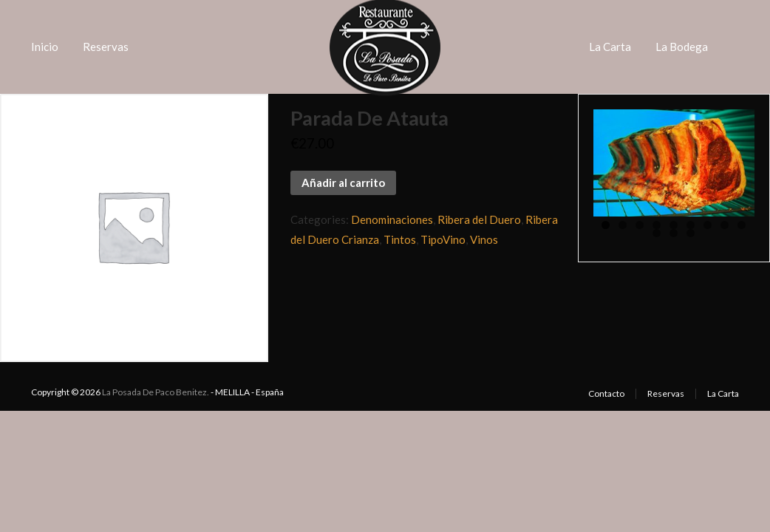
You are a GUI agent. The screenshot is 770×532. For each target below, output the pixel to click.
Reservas (106, 47)
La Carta (610, 47)
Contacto (606, 393)
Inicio (45, 47)
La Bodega (682, 47)
